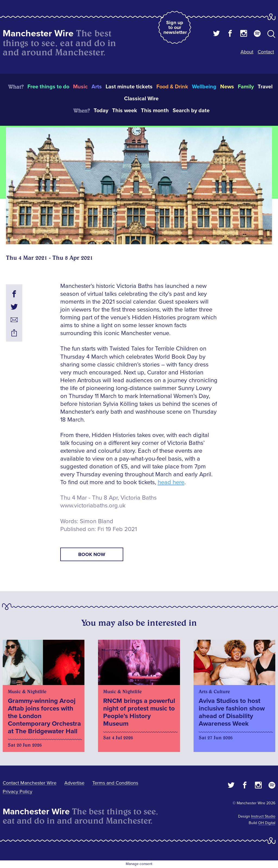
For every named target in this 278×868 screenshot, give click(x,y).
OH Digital (267, 823)
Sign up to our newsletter (175, 27)
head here (171, 482)
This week (125, 111)
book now (92, 554)
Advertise (74, 783)
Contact (266, 52)
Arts (97, 87)
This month (155, 111)
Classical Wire (141, 99)
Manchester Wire (38, 33)
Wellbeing (204, 87)
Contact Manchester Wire (30, 783)
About (247, 52)
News (227, 87)
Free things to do (48, 87)
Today (101, 111)
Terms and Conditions (115, 783)
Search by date (191, 111)
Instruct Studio (263, 816)
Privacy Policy (18, 792)
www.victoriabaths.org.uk (93, 506)
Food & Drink (172, 87)
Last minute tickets (129, 87)
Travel (265, 87)
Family (246, 87)
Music (80, 87)
